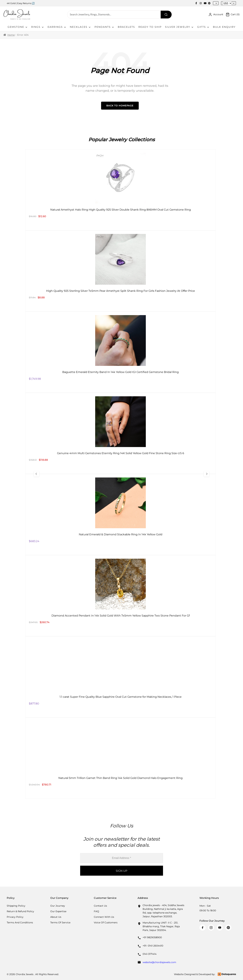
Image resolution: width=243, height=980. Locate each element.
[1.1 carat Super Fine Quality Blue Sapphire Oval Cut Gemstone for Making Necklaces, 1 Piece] (120, 677)
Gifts (203, 27)
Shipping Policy (16, 906)
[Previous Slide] (36, 474)
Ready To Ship (150, 27)
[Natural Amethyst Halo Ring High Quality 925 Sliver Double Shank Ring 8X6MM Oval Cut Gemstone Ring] (120, 190)
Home (11, 35)
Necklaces (80, 27)
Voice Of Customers (106, 922)
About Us (56, 917)
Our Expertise (58, 911)
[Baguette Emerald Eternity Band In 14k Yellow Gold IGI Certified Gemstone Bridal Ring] (120, 352)
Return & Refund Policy (20, 911)
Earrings (57, 27)
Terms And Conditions (20, 922)
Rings (38, 27)
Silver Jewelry (179, 27)
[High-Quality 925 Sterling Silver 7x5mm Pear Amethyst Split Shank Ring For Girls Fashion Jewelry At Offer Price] (120, 271)
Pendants (104, 27)
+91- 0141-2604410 (153, 946)
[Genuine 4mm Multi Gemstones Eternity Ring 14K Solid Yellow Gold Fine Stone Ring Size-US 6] (120, 433)
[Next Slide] (207, 474)
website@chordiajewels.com (159, 962)
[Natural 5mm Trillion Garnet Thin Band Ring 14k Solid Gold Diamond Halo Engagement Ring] (120, 758)
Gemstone (18, 27)
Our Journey (58, 906)
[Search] (166, 15)
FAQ (96, 911)
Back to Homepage (120, 106)
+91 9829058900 (152, 937)
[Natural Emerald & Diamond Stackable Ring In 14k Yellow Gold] (120, 515)
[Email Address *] (122, 858)
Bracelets (126, 27)
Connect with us (104, 917)
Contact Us (100, 906)
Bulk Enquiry (224, 27)
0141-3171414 (150, 954)
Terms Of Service (60, 922)
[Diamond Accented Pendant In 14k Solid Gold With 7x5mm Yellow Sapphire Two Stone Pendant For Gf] (120, 596)
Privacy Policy (15, 917)
